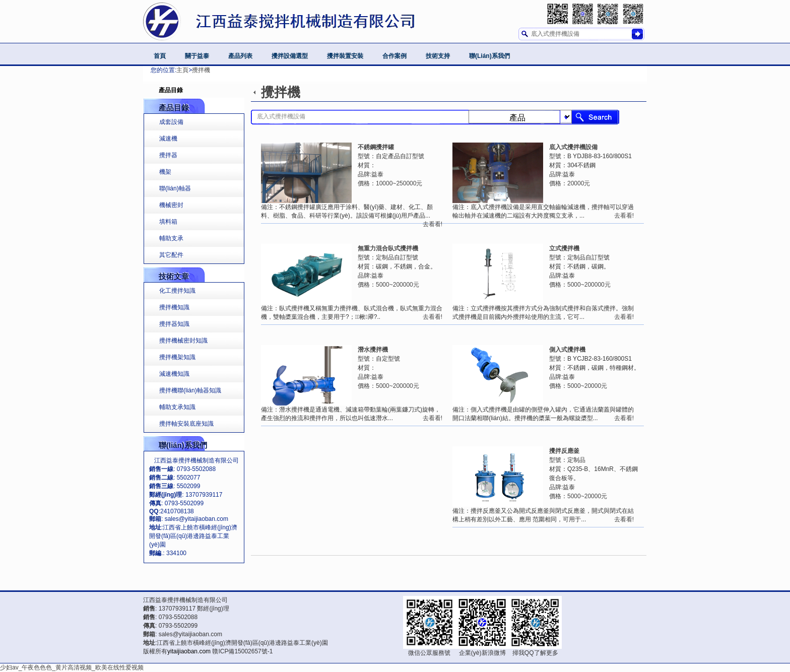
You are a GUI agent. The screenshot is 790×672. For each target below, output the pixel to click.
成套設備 (171, 122)
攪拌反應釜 (564, 451)
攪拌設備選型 (290, 56)
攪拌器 (168, 155)
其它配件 (171, 255)
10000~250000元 (399, 183)
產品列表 (240, 56)
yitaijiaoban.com (189, 651)
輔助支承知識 (177, 407)
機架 (165, 172)
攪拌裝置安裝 (345, 56)
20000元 (579, 183)
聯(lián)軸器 (175, 188)
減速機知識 (174, 374)
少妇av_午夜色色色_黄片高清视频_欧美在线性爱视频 (72, 667)
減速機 (168, 139)
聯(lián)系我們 (489, 56)
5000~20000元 (587, 386)
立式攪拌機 (564, 248)
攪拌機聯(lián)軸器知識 (190, 390)
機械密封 (171, 205)
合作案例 (394, 56)
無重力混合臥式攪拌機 (388, 248)
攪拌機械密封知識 (183, 341)
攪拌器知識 (174, 324)
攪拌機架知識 (177, 357)
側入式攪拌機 (567, 350)
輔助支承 (171, 238)
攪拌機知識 (174, 307)
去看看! (624, 216)
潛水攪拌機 (373, 350)
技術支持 (438, 56)
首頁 (160, 56)
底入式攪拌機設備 (573, 147)
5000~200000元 (589, 285)
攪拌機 (201, 70)
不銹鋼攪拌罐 (376, 147)
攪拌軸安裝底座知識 (186, 424)
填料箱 (168, 222)
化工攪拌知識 (177, 291)
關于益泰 (197, 56)
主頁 (182, 70)
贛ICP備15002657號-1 (242, 651)
